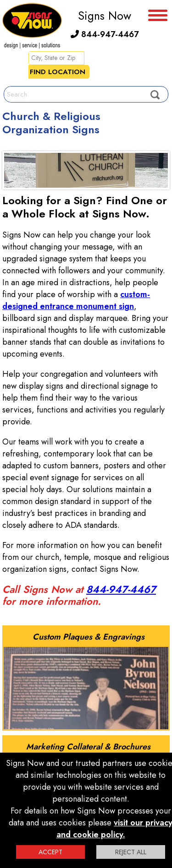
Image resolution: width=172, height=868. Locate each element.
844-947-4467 (105, 34)
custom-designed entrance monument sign (76, 300)
